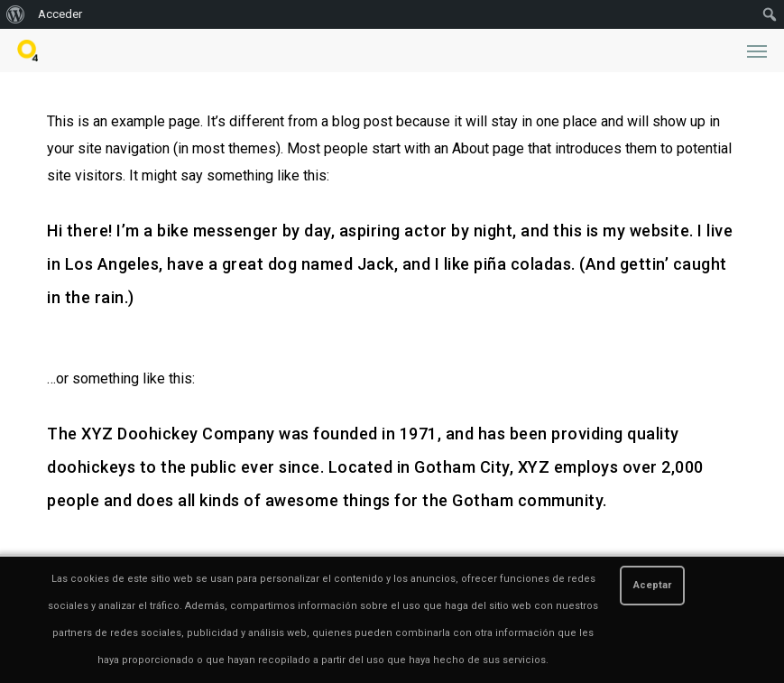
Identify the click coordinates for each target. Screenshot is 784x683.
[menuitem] (16, 14)
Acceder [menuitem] (60, 14)
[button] (757, 51)
